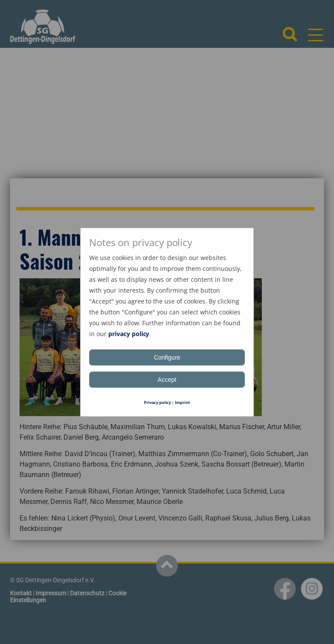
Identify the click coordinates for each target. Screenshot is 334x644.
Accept (167, 379)
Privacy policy (158, 402)
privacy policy (129, 333)
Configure (167, 357)
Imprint (182, 402)
